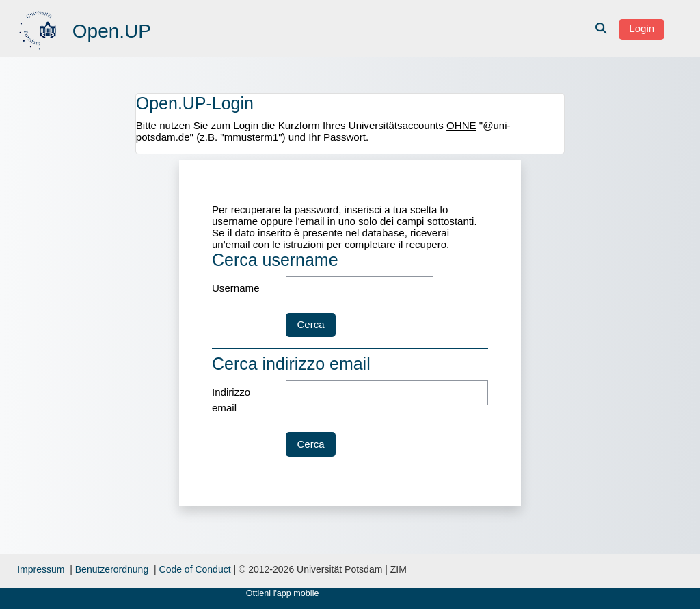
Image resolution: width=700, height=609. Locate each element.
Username (236, 288)
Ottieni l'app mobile (283, 593)
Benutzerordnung (112, 569)
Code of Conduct (195, 569)
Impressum (41, 569)
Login (642, 28)
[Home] (39, 28)
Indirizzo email (231, 400)
